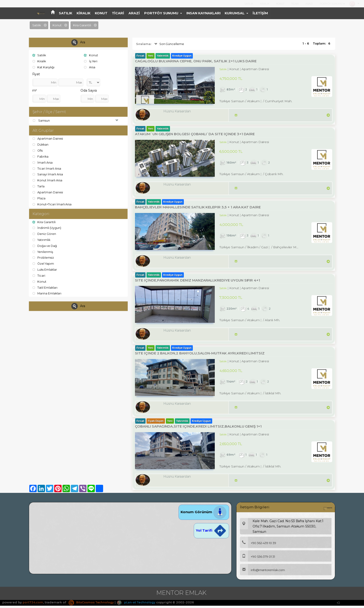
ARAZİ (309, 4)
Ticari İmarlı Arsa (47, 168)
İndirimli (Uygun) (47, 228)
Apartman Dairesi (48, 139)
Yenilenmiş (43, 251)
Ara (78, 42)
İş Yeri (91, 61)
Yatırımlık (42, 239)
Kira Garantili (44, 222)
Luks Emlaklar (45, 269)
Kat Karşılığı (44, 67)
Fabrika (41, 156)
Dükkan (41, 145)
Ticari (39, 275)
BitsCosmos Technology (92, 605)
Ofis (38, 150)
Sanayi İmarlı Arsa (48, 174)
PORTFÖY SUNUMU (332, 4)
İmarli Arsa (43, 162)
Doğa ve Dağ (45, 245)
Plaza (39, 198)
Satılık (40, 55)
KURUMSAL (236, 13)
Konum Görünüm (204, 514)
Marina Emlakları (47, 292)
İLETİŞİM (260, 13)
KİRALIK (265, 4)
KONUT (280, 4)
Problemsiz (43, 257)
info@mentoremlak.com (264, 573)
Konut (91, 55)
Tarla (39, 186)
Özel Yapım (44, 263)
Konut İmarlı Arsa (48, 180)
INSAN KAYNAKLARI (203, 13)
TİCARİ (295, 4)
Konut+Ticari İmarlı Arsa (52, 204)
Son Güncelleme (169, 44)
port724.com (33, 605)
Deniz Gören (45, 233)
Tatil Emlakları (45, 286)
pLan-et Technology (139, 605)
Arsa (90, 67)
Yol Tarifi (211, 533)
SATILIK (249, 4)
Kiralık (40, 61)
